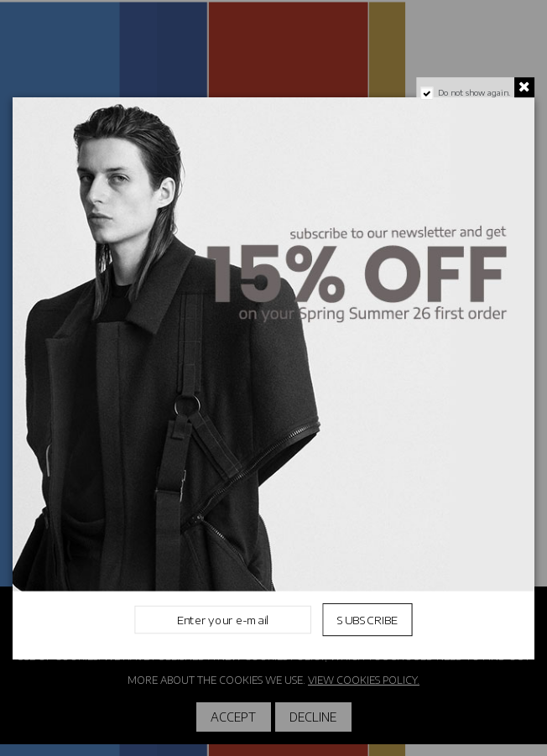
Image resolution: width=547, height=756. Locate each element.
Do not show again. (474, 92)
